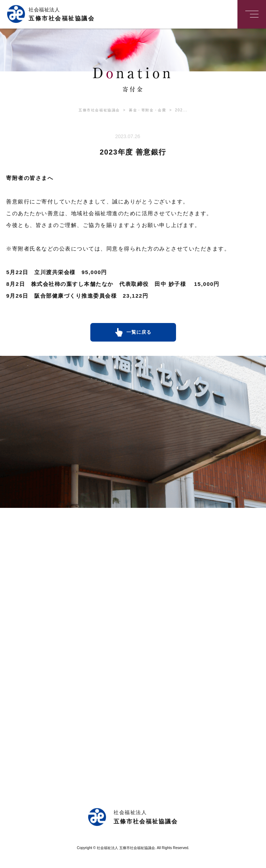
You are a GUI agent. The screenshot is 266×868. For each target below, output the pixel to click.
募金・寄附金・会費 (143, 110)
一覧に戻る (139, 332)
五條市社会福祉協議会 (99, 110)
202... (177, 110)
